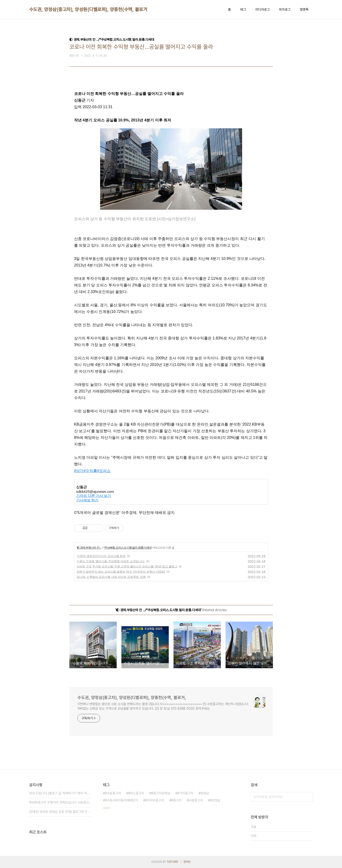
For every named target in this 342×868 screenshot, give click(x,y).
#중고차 (176, 800)
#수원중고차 (113, 793)
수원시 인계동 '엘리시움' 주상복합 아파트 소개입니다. (111, 561)
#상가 (79, 471)
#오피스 (104, 471)
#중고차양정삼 (161, 793)
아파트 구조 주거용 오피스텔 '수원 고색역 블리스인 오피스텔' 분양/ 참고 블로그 (127, 566)
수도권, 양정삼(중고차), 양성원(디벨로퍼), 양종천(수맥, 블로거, (89, 9)
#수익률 (90, 471)
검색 (308, 797)
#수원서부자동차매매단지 (121, 800)
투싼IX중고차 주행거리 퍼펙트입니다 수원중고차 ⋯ (60, 802)
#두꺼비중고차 (155, 800)
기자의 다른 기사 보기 (94, 496)
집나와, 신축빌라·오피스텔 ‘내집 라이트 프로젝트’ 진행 (111, 577)
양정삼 (205, 793)
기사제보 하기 (87, 500)
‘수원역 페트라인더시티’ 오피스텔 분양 (101, 556)
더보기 (107, 808)
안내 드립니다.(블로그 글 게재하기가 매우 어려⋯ (60, 793)
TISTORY (172, 862)
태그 (243, 9)
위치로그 (285, 9)
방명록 (304, 9)
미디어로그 (262, 9)
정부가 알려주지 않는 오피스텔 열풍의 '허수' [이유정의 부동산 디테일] (121, 572)
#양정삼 (215, 800)
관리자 (187, 862)
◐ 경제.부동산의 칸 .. (89, 548)
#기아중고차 (185, 793)
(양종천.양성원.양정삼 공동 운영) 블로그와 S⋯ (59, 812)
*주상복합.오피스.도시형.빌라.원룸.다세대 (128, 548)
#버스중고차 (136, 793)
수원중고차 (196, 800)
